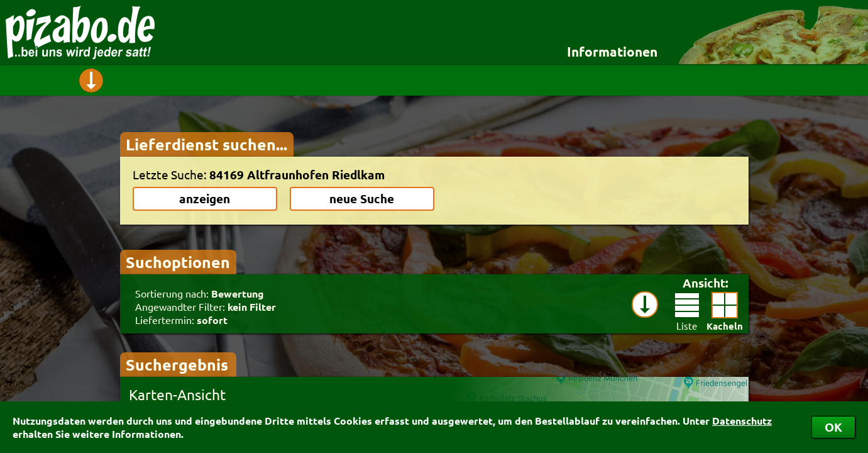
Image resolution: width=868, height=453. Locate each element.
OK (833, 427)
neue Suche (362, 199)
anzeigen (205, 199)
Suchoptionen (178, 262)
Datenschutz (742, 421)
